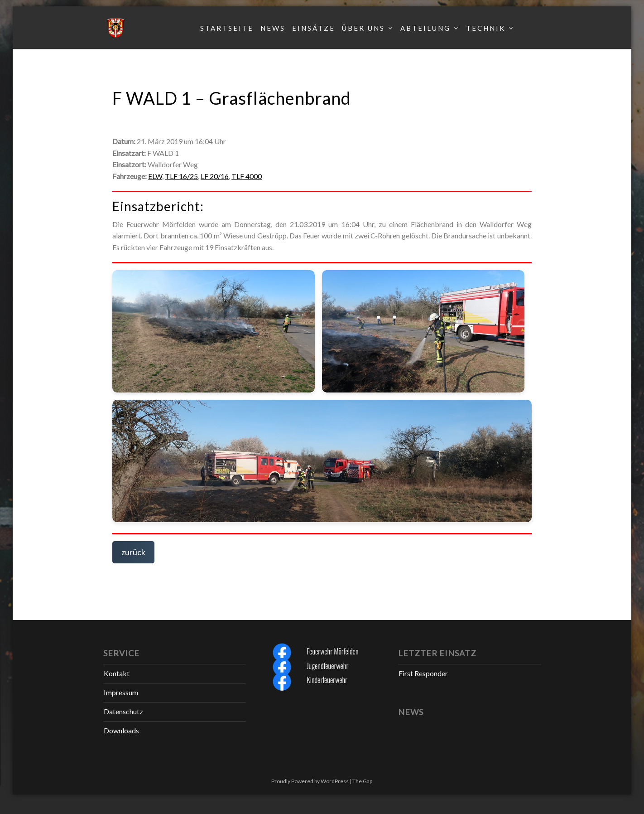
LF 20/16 (215, 176)
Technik (486, 28)
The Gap (362, 781)
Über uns (363, 28)
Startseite (227, 28)
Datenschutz (123, 711)
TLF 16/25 (181, 176)
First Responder (423, 673)
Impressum (121, 692)
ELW (155, 176)
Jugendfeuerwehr (327, 666)
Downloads (121, 730)
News (273, 28)
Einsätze (314, 28)
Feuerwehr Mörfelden (332, 651)
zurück (133, 552)
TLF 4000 (247, 176)
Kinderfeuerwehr (327, 680)
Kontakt (117, 673)
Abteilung (425, 28)
